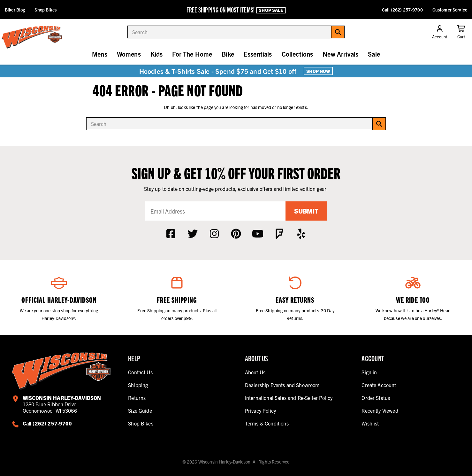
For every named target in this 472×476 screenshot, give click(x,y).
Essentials (258, 54)
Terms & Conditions (267, 423)
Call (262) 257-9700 (402, 10)
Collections (297, 54)
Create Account (379, 385)
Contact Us (140, 372)
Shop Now (318, 71)
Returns (137, 398)
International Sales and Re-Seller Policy (289, 398)
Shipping (138, 385)
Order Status (376, 398)
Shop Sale (271, 10)
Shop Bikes (45, 10)
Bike (228, 54)
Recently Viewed (380, 410)
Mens (100, 54)
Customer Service (450, 10)
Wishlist (370, 423)
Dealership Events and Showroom (282, 385)
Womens (129, 54)
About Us (255, 372)
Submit (306, 211)
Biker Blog (15, 10)
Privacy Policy (260, 410)
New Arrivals (340, 54)
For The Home (192, 54)
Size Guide (140, 410)
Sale (374, 54)
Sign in (369, 372)
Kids (157, 54)
